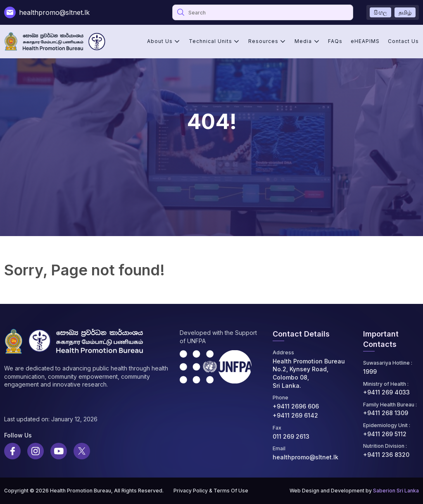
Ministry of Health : (386, 384)
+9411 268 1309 (386, 413)
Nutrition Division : (385, 446)
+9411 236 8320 (386, 455)
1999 (370, 371)
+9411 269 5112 (385, 434)
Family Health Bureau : (390, 405)
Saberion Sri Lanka (396, 491)
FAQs (335, 41)
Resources (263, 41)
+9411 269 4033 (386, 392)
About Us (160, 41)
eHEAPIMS (365, 41)
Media (303, 41)
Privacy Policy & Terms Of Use (211, 491)
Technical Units (210, 41)
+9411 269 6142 (295, 415)
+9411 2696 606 (296, 406)
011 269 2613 (291, 436)
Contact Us (403, 41)
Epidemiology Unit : (387, 425)
